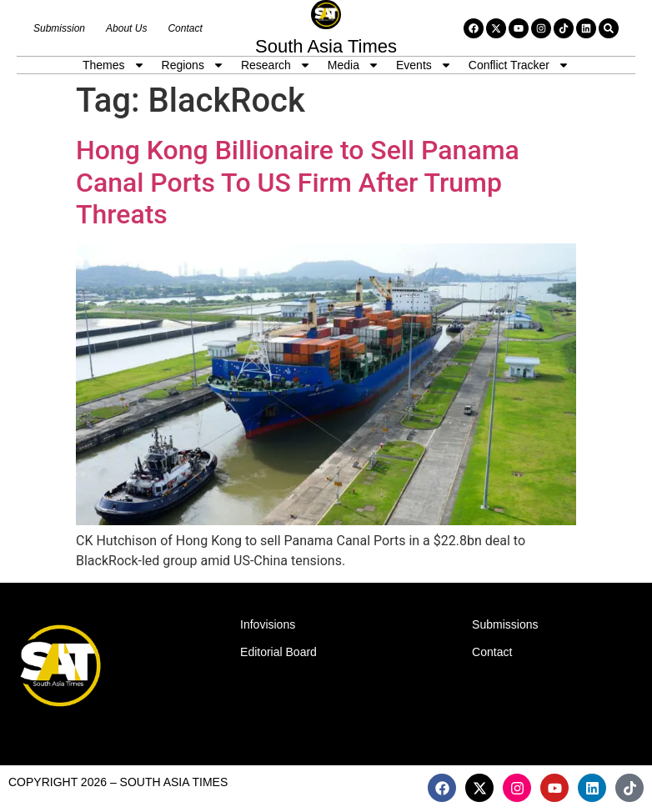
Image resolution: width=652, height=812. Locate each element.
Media (354, 65)
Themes (114, 65)
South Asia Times (326, 46)
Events (424, 65)
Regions (193, 65)
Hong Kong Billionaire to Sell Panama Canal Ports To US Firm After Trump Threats (298, 182)
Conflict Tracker (519, 65)
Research (276, 65)
